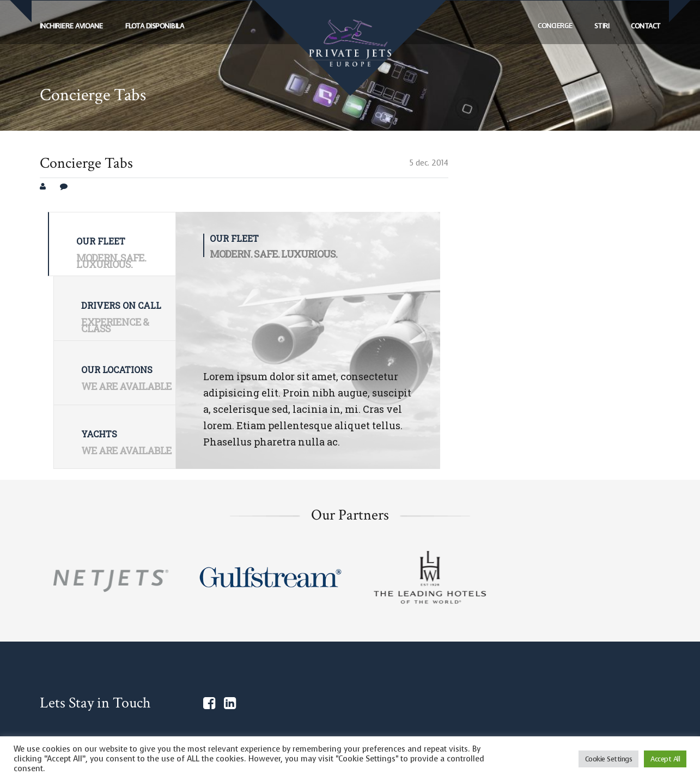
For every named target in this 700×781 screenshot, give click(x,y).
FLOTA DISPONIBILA (154, 26)
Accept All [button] (665, 759)
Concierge (555, 26)
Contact (646, 26)
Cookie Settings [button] (609, 759)
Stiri (602, 26)
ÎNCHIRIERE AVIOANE (71, 26)
